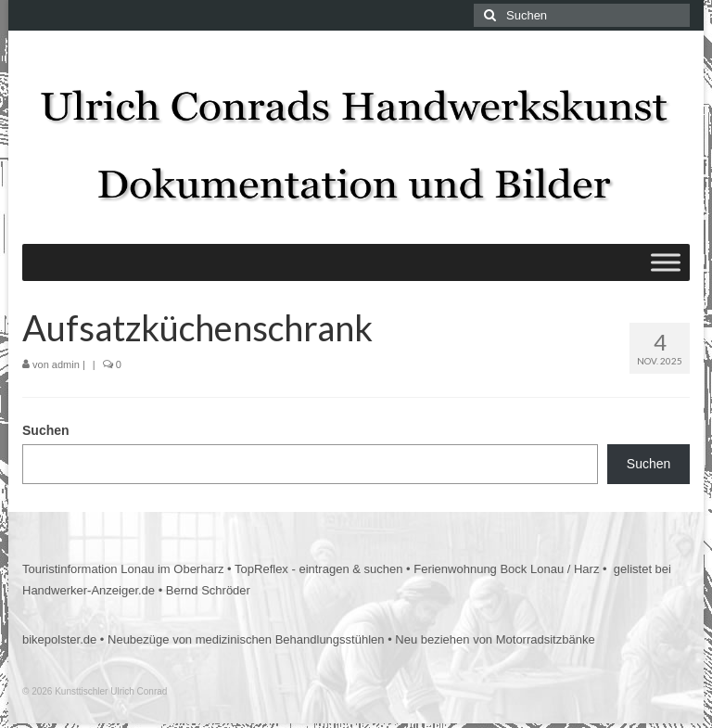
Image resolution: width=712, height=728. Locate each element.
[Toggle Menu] (666, 262)
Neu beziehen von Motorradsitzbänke (495, 639)
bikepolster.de (59, 639)
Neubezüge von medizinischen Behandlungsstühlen (246, 639)
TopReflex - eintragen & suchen (318, 569)
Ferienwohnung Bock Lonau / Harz (506, 569)
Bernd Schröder (208, 590)
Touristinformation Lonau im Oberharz (123, 569)
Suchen (46, 430)
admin (66, 364)
